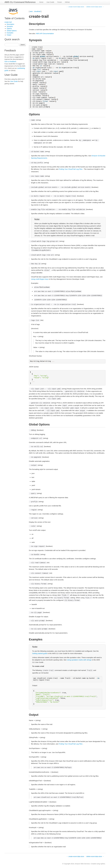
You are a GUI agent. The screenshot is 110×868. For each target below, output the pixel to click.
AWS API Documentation (45, 33)
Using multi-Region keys (40, 279)
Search (23, 45)
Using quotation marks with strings (79, 660)
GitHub (67, 2)
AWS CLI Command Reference (20, 2)
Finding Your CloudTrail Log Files (71, 169)
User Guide (50, 2)
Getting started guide (40, 653)
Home (41, 2)
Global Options (12, 31)
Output (9, 35)
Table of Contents (15, 18)
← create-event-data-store (75, 7)
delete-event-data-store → (95, 7)
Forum (60, 2)
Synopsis (10, 26)
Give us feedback (10, 62)
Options (9, 29)
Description (10, 24)
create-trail (8, 22)
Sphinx (103, 864)
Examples (10, 33)
